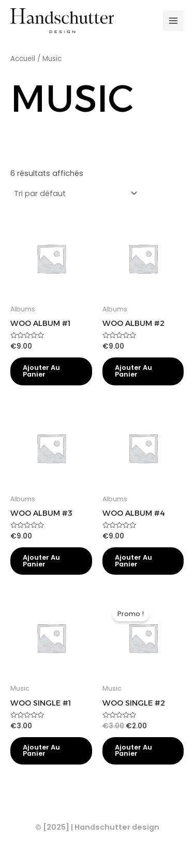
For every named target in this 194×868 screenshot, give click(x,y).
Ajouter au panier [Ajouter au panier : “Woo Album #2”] (133, 371)
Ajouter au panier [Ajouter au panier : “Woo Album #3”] (41, 561)
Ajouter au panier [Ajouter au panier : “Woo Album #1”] (41, 371)
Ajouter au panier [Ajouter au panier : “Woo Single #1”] (41, 751)
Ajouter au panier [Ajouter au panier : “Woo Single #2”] (133, 751)
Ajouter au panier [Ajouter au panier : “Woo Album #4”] (133, 561)
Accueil (23, 59)
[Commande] (75, 194)
